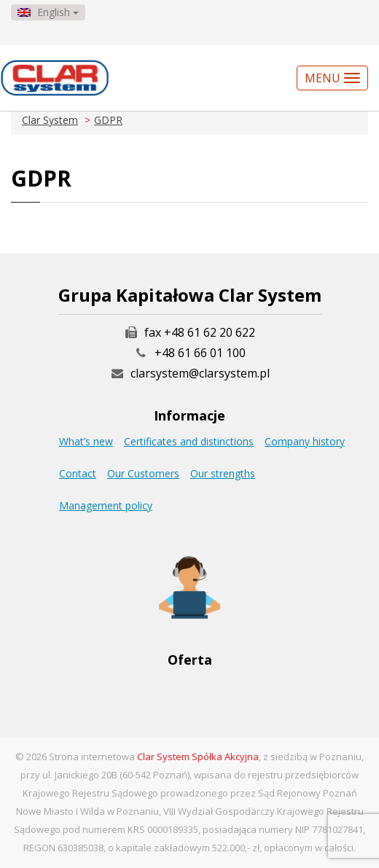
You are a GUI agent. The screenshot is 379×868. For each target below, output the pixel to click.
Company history (305, 441)
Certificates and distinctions (189, 441)
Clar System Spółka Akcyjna (198, 756)
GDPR (108, 120)
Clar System (50, 120)
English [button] (48, 12)
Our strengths (223, 473)
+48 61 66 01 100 (200, 353)
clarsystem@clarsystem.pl (189, 373)
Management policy (106, 505)
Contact (78, 473)
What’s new (86, 441)
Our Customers (143, 473)
